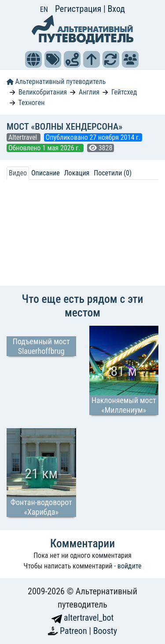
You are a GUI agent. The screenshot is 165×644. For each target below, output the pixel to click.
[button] (33, 59)
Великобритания (43, 92)
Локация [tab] (77, 173)
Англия (89, 92)
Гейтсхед (124, 92)
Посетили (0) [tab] (113, 173)
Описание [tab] (46, 173)
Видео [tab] (18, 173)
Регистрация (79, 9)
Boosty (105, 631)
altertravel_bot (83, 618)
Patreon (74, 631)
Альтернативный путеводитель (56, 82)
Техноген (32, 103)
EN (44, 9)
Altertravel (24, 137)
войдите (130, 566)
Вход (116, 9)
